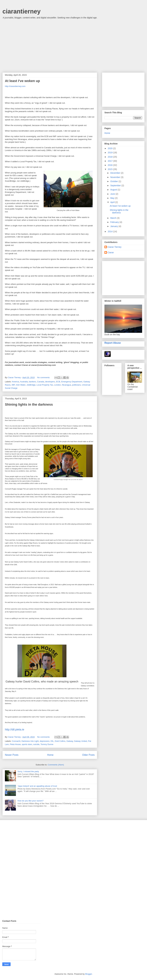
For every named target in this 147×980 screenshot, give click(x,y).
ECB (58, 382)
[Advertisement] (73, 46)
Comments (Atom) (56, 765)
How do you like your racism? (30, 801)
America (15, 382)
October (114, 181)
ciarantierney (22, 11)
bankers (32, 382)
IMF (13, 385)
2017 (110, 161)
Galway (70, 741)
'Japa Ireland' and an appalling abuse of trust (37, 786)
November (115, 177)
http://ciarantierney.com (15, 86)
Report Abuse (113, 343)
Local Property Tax (45, 385)
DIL (52, 741)
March (114, 218)
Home (50, 755)
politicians (76, 385)
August (114, 190)
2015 (110, 169)
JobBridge (31, 385)
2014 (110, 231)
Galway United (81, 741)
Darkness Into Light (30, 741)
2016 (110, 165)
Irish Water (21, 385)
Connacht (16, 741)
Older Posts (88, 755)
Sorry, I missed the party (28, 771)
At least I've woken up (22, 81)
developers (50, 382)
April (113, 202)
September (116, 185)
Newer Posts (12, 755)
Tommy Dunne (47, 744)
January (114, 226)
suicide (36, 744)
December (115, 173)
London (57, 385)
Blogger (89, 974)
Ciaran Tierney (114, 247)
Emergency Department (72, 382)
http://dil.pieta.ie (15, 730)
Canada (41, 382)
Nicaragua (66, 385)
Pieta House (15, 744)
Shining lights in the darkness (29, 404)
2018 (110, 157)
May (113, 198)
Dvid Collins (60, 741)
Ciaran (111, 252)
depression (45, 741)
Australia (24, 382)
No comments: (44, 377)
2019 (110, 153)
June (113, 194)
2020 (110, 148)
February (115, 222)
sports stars (27, 744)
